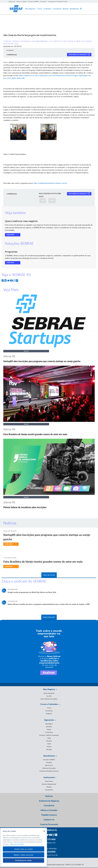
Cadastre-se (49, 820)
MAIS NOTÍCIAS (49, 575)
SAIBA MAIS (10, 235)
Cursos (40, 9)
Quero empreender (49, 693)
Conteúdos (47, 9)
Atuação (49, 787)
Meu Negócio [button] (49, 689)
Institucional (12, 1)
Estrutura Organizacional (49, 784)
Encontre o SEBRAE (33, 1)
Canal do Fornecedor (49, 824)
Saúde (49, 744)
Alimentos (49, 727)
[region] (24, 847)
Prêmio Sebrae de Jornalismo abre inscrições (25, 507)
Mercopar (49, 749)
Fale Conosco (49, 765)
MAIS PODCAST (49, 617)
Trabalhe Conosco (49, 815)
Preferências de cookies (24, 860)
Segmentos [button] (49, 720)
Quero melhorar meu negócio (49, 699)
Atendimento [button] (49, 756)
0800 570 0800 (49, 839)
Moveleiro (49, 741)
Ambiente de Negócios (49, 801)
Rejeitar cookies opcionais (23, 855)
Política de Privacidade (49, 768)
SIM (43, 201)
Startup (49, 729)
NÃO (52, 201)
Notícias (66, 9)
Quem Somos (49, 781)
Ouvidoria (49, 762)
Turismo (49, 747)
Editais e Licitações (22, 1)
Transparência (49, 790)
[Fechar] (44, 831)
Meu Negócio (31, 9)
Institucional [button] (49, 777)
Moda (49, 738)
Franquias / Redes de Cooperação (49, 735)
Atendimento (74, 9)
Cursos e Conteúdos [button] (49, 704)
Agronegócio (49, 724)
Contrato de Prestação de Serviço (49, 771)
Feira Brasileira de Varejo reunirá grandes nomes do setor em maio (35, 434)
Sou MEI (49, 696)
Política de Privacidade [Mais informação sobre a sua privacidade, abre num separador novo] (17, 844)
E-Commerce (49, 732)
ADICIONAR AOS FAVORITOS (79, 54)
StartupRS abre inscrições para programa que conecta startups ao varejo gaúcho (42, 361)
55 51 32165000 (49, 852)
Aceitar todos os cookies (24, 849)
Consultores (43, 1)
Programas (49, 714)
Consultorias (57, 9)
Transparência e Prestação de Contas (58, 1)
